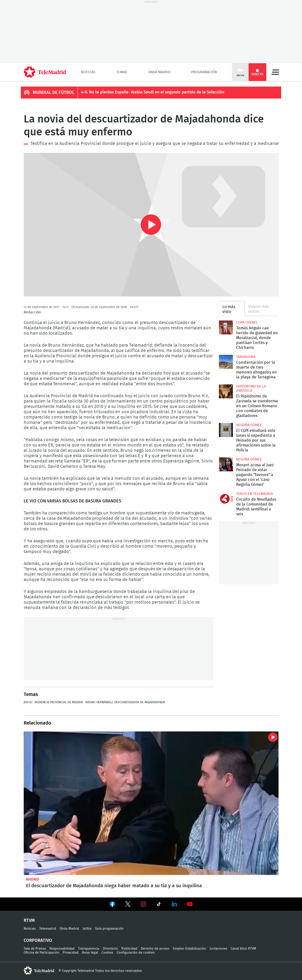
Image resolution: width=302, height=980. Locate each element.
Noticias (88, 72)
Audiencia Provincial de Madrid (59, 702)
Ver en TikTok (159, 905)
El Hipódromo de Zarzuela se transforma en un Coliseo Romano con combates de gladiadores (226, 391)
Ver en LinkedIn (174, 904)
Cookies (107, 953)
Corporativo (38, 940)
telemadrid (39, 971)
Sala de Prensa (35, 949)
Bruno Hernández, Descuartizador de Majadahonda (125, 702)
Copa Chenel (247, 322)
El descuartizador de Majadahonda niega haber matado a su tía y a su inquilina (151, 803)
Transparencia (89, 949)
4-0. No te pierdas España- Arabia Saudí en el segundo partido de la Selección (153, 92)
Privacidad (71, 953)
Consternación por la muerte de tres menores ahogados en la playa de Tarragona (226, 362)
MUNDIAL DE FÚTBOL (54, 93)
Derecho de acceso (155, 949)
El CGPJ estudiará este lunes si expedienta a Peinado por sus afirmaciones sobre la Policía (226, 430)
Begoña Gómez (249, 425)
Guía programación (109, 929)
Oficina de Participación (41, 953)
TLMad (122, 72)
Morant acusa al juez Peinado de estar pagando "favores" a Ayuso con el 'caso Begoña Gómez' (226, 464)
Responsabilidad (62, 949)
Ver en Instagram (143, 904)
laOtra (87, 929)
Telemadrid (48, 929)
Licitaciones (218, 949)
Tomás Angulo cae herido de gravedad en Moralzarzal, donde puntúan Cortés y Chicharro (226, 327)
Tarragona (246, 357)
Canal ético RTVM (243, 949)
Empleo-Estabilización (189, 949)
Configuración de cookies (136, 953)
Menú (275, 72)
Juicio (28, 702)
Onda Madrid (159, 72)
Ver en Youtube (190, 904)
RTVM (29, 921)
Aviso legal (90, 953)
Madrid (33, 879)
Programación (204, 72)
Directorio (110, 949)
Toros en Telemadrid (255, 494)
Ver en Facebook (112, 905)
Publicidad (129, 949)
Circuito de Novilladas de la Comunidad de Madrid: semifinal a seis (226, 499)
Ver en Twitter (128, 905)
